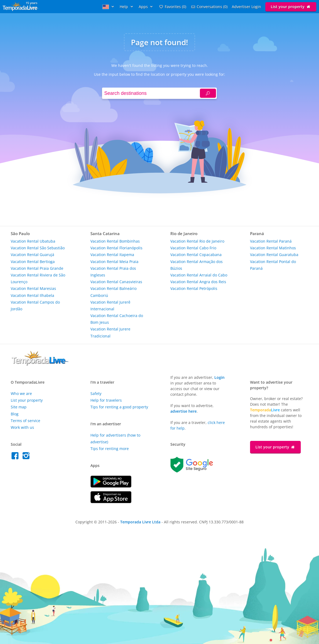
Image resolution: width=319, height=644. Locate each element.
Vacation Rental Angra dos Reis (198, 282)
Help (127, 7)
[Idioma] (109, 7)
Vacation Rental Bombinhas (115, 241)
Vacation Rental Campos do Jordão (35, 305)
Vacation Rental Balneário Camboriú (113, 292)
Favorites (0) (172, 7)
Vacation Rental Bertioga (33, 262)
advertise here (184, 411)
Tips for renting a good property (119, 407)
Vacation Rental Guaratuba (274, 255)
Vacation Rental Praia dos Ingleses (113, 272)
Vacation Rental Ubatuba (33, 241)
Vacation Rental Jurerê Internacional (110, 305)
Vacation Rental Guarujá (32, 255)
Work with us (22, 427)
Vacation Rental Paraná (271, 241)
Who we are (21, 393)
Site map (19, 407)
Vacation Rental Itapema (112, 255)
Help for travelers (106, 400)
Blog (15, 414)
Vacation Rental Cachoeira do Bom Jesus (117, 319)
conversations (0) (209, 7)
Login (219, 377)
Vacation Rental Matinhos (273, 248)
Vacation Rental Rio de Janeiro (197, 241)
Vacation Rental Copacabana (196, 255)
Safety (96, 393)
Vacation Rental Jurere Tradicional (110, 332)
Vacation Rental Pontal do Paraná (273, 265)
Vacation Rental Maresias (33, 288)
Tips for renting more (110, 449)
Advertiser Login (246, 7)
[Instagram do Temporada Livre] (27, 457)
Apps (146, 7)
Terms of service (25, 421)
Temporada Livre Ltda (140, 522)
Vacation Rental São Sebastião (38, 248)
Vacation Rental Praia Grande (37, 268)
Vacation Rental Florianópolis (116, 248)
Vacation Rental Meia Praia (114, 262)
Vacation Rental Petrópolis (194, 288)
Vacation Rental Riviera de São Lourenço (38, 278)
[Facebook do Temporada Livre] (16, 457)
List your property (291, 7)
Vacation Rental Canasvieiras (116, 282)
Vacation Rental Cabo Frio (193, 248)
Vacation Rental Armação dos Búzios (197, 265)
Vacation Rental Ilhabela (32, 295)
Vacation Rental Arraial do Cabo (199, 275)
